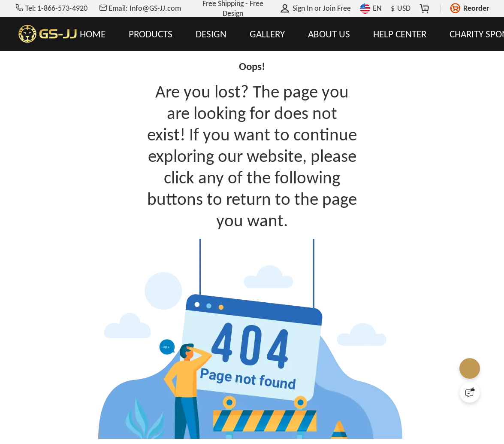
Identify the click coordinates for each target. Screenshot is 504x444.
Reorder (476, 8)
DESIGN (211, 34)
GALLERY (267, 34)
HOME (93, 34)
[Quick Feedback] (470, 392)
